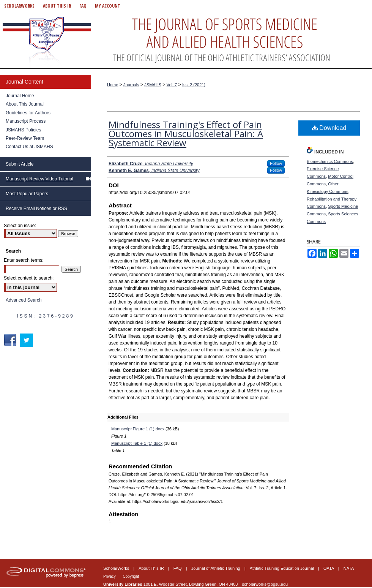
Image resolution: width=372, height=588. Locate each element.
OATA (329, 568)
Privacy (110, 576)
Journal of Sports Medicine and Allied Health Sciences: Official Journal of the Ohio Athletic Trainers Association (186, 40)
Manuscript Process (26, 121)
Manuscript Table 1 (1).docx (137, 443)
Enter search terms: (24, 260)
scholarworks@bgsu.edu (265, 584)
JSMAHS (153, 85)
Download (329, 128)
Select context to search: (29, 278)
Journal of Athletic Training (216, 568)
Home (113, 85)
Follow (276, 163)
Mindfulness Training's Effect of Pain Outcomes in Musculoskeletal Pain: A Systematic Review (186, 134)
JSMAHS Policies (23, 130)
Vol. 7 (172, 85)
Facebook (11, 340)
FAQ (178, 568)
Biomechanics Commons (330, 161)
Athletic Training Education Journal (282, 568)
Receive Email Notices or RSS (36, 209)
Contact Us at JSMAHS (29, 147)
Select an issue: (20, 226)
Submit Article (20, 164)
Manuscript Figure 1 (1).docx (138, 429)
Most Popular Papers (27, 194)
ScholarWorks (117, 568)
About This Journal (25, 104)
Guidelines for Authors (28, 113)
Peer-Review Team (25, 138)
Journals (131, 85)
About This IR (152, 568)
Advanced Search (24, 300)
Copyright (131, 576)
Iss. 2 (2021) (194, 85)
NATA (349, 568)
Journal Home (20, 96)
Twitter (27, 340)
